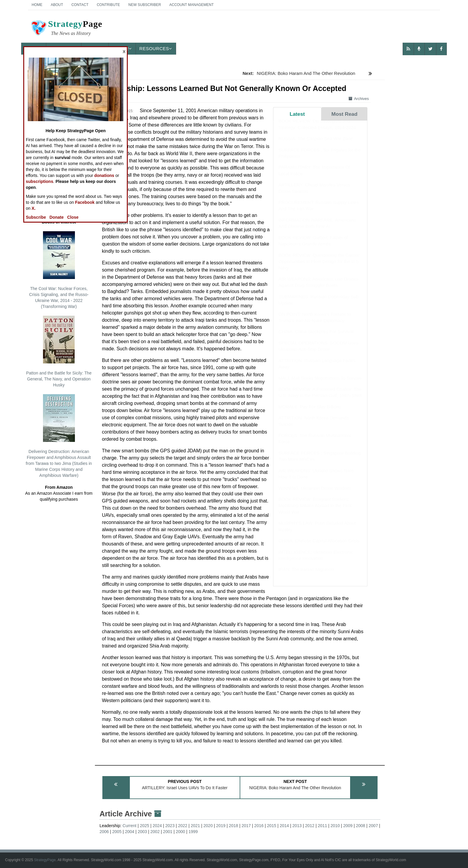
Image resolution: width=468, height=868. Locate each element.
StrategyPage (45, 860)
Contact (80, 5)
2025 (145, 826)
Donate (57, 217)
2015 (271, 826)
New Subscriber (145, 5)
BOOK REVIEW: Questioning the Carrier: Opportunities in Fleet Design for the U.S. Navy (319, 267)
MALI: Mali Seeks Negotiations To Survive (320, 384)
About (57, 5)
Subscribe (36, 217)
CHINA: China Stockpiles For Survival (316, 337)
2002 (155, 832)
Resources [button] (156, 48)
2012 (310, 826)
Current (130, 826)
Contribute (108, 5)
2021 (195, 826)
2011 (322, 826)
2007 (373, 826)
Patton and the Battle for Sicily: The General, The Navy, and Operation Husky (59, 351)
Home (37, 5)
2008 (360, 826)
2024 (157, 826)
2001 (168, 832)
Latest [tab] (297, 114)
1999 (193, 832)
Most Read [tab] (344, 114)
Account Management (191, 5)
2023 (170, 826)
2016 (259, 826)
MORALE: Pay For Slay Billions (310, 413)
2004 (130, 832)
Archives (359, 99)
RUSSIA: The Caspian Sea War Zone (316, 144)
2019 (221, 826)
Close (73, 217)
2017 (246, 826)
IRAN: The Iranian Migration (306, 575)
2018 (234, 826)
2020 (208, 826)
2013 (297, 826)
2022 (183, 826)
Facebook (85, 202)
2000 (180, 832)
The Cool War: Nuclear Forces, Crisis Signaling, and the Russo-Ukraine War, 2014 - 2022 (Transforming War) (59, 270)
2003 (142, 832)
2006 (104, 832)
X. (34, 208)
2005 (117, 832)
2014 (284, 826)
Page (66, 29)
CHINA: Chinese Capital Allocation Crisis (319, 546)
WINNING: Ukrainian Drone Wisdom (315, 494)
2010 (335, 826)
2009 (348, 826)
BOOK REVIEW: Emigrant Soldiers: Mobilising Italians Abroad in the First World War (315, 511)
